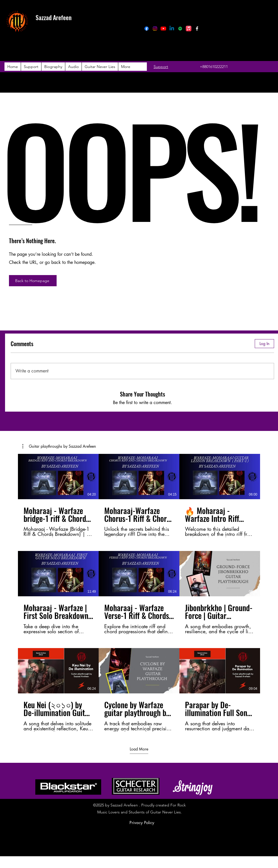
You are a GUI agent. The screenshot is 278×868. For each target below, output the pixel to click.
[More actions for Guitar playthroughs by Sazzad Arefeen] (59, 446)
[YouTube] (163, 29)
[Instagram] (155, 29)
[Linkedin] (172, 29)
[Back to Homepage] (33, 281)
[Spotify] (180, 29)
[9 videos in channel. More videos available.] (139, 593)
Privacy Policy (142, 823)
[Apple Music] (189, 29)
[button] (59, 446)
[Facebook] (147, 29)
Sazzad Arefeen (54, 17)
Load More (139, 749)
